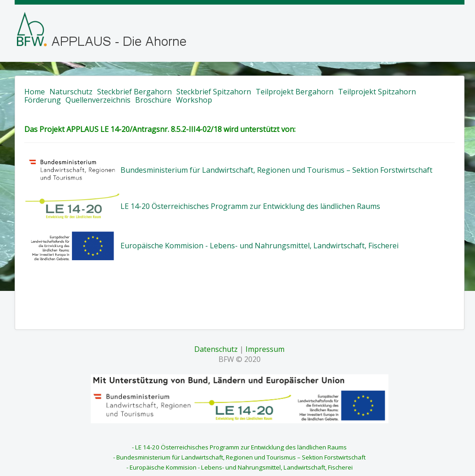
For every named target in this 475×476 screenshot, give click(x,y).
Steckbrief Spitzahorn (214, 92)
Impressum (265, 349)
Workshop (194, 100)
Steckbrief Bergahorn (134, 92)
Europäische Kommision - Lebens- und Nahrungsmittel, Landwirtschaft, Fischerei (259, 246)
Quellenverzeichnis (98, 100)
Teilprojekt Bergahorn (295, 92)
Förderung (43, 100)
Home (35, 92)
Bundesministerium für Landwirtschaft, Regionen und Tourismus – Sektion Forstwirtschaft (276, 170)
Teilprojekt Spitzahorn (377, 92)
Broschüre (153, 100)
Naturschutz (71, 92)
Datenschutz (216, 349)
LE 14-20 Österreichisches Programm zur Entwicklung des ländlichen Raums (250, 206)
